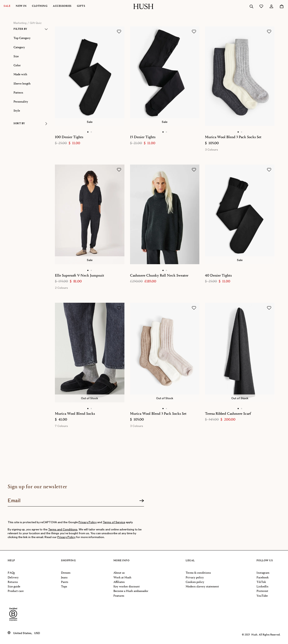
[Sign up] (142, 501)
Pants (65, 582)
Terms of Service (114, 522)
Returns (13, 582)
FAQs (11, 573)
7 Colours (61, 426)
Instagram (263, 573)
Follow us (265, 561)
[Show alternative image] (91, 132)
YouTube (262, 596)
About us (119, 573)
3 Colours (211, 150)
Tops (64, 587)
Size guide (14, 587)
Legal (190, 561)
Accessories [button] (62, 6)
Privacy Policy (88, 522)
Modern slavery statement (202, 587)
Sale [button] (7, 6)
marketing (20, 23)
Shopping (68, 561)
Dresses (66, 573)
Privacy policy (195, 578)
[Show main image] (88, 132)
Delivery (13, 578)
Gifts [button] (81, 6)
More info (121, 561)
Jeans (64, 578)
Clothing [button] (40, 6)
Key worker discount (127, 587)
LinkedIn (262, 587)
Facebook (263, 578)
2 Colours (61, 288)
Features (119, 596)
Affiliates (119, 582)
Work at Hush (122, 578)
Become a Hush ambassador (131, 591)
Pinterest (262, 591)
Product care (16, 591)
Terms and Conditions (63, 529)
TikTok (261, 582)
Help (11, 561)
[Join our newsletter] (76, 499)
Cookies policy (195, 582)
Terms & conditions (198, 573)
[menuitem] (10, 6)
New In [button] (21, 6)
